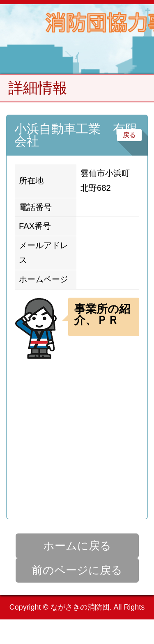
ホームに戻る (77, 546)
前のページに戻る (77, 570)
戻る (129, 135)
